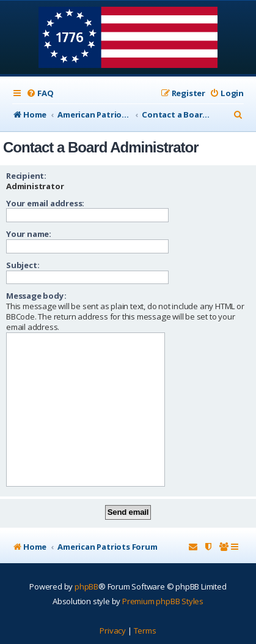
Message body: (36, 296)
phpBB (86, 586)
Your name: (29, 234)
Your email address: (45, 203)
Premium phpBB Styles (163, 601)
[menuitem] (40, 93)
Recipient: (26, 176)
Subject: (23, 265)
